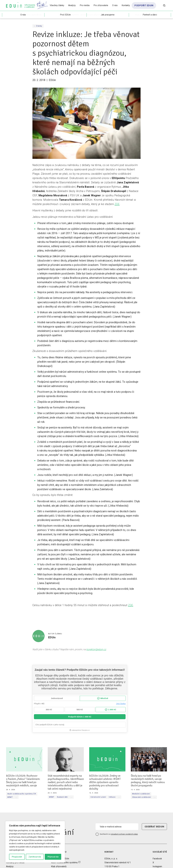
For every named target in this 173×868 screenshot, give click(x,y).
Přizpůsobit (17, 857)
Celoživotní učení (98, 797)
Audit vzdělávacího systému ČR (22, 794)
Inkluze (112, 797)
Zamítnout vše (35, 857)
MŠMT (10, 797)
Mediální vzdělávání (141, 794)
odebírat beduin (154, 827)
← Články (38, 26)
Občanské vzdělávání (142, 797)
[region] (35, 842)
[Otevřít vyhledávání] (164, 5)
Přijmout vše (53, 857)
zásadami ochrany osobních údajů (124, 834)
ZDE (117, 204)
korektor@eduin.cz (96, 649)
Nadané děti (62, 797)
